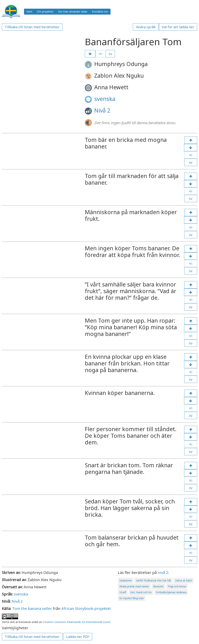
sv (110, 54)
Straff (123, 592)
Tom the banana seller (32, 608)
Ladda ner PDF (78, 637)
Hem (29, 12)
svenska (105, 99)
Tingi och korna (177, 586)
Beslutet (158, 586)
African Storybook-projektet (86, 608)
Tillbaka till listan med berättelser (32, 27)
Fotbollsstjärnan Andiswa (171, 592)
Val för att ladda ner (178, 27)
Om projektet (45, 12)
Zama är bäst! (184, 580)
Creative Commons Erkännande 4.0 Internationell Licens (77, 622)
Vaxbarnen (126, 580)
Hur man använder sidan (73, 12)
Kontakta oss (100, 12)
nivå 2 (163, 573)
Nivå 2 (102, 110)
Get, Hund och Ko (141, 592)
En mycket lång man (132, 598)
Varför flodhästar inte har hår (154, 580)
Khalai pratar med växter (134, 586)
